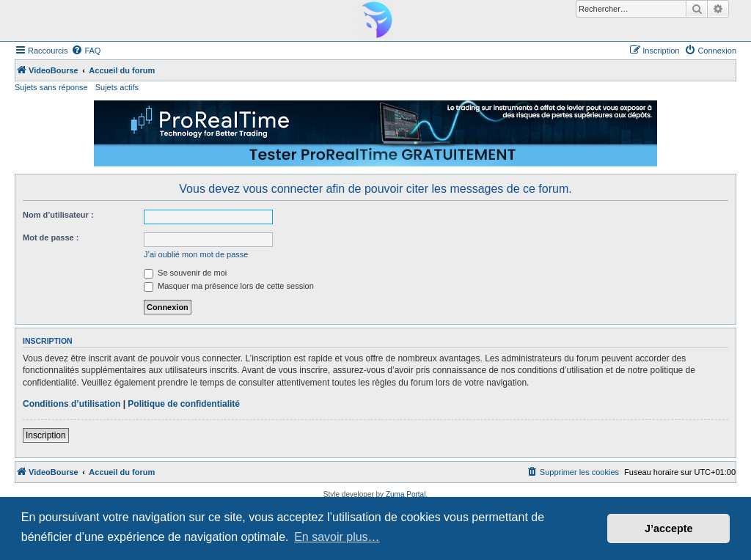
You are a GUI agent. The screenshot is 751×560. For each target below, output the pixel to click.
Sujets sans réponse (51, 87)
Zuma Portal (406, 494)
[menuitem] (86, 51)
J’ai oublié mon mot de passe (196, 254)
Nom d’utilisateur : (58, 215)
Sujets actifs (117, 87)
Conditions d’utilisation (72, 404)
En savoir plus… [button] (337, 537)
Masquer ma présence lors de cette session (229, 286)
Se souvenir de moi (185, 273)
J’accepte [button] (669, 528)
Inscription (46, 435)
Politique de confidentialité (184, 404)
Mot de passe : (51, 237)
